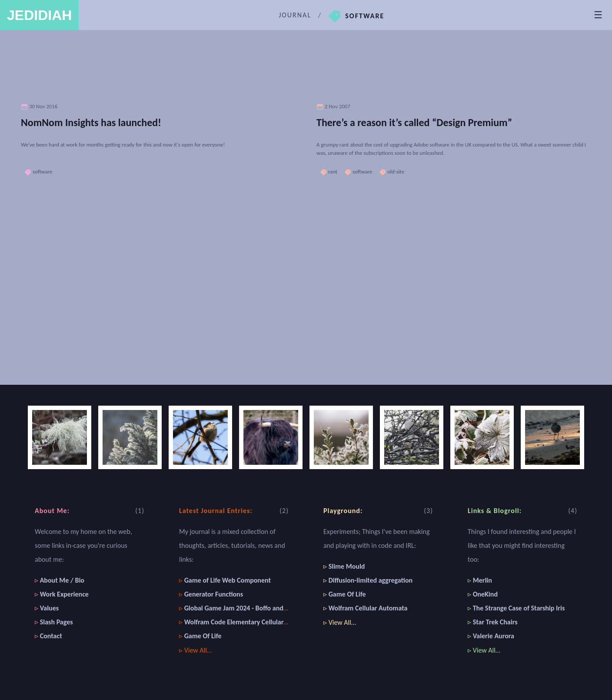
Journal (295, 15)
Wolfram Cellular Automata (368, 608)
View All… (198, 650)
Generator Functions (214, 594)
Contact (51, 636)
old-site (392, 172)
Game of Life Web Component (228, 580)
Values (49, 608)
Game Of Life (203, 636)
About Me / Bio (62, 580)
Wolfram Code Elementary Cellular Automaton (251, 622)
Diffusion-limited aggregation (371, 580)
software (38, 172)
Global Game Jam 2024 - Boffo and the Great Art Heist (262, 608)
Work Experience (64, 594)
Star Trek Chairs (495, 622)
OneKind (485, 594)
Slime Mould (347, 566)
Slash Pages (57, 622)
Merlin (482, 580)
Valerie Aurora (494, 636)
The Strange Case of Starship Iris (519, 608)
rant (329, 172)
